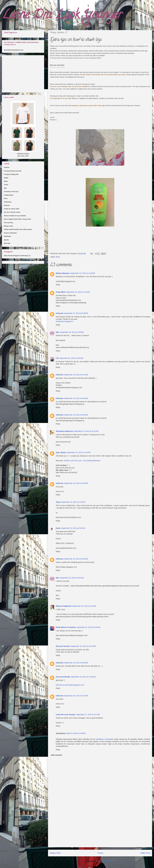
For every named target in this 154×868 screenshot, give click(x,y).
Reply (58, 285)
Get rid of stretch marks (12, 212)
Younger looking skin (11, 174)
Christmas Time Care (11, 192)
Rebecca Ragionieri (64, 606)
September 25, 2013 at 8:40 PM (88, 627)
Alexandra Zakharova (64, 431)
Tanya (58, 502)
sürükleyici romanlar (104, 739)
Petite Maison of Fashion (66, 627)
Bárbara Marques (63, 273)
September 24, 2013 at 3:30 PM (76, 483)
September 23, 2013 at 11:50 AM (83, 273)
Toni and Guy (8, 223)
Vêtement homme (23, 154)
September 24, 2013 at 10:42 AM (86, 431)
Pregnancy (8, 202)
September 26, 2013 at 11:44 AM (83, 677)
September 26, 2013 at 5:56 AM (76, 663)
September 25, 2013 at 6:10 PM (84, 606)
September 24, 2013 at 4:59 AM (72, 332)
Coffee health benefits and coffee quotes (18, 229)
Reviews (7, 205)
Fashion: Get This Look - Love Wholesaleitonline (82, 461)
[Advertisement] (100, 830)
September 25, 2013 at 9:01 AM (72, 578)
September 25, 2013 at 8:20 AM (76, 559)
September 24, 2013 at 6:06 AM (71, 358)
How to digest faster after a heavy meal (17, 219)
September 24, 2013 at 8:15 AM (76, 375)
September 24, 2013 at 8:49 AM (76, 398)
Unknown (60, 313)
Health (6, 178)
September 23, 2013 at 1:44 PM (78, 292)
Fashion (7, 167)
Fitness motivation (10, 233)
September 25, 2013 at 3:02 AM (73, 528)
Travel (6, 185)
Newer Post (55, 853)
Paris (6, 198)
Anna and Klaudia (63, 677)
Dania (58, 528)
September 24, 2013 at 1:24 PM (79, 452)
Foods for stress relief (12, 209)
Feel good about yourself (13, 171)
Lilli (57, 358)
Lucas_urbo (24, 156)
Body (58, 257)
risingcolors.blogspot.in (64, 321)
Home (100, 853)
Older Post (145, 853)
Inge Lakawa (61, 452)
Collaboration (9, 195)
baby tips (7, 243)
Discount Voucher (63, 646)
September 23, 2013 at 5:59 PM (76, 313)
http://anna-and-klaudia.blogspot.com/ (70, 685)
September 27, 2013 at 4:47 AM (88, 715)
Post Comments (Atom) (105, 861)
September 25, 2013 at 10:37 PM (83, 646)
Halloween (7, 236)
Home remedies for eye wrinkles (15, 216)
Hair (5, 188)
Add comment (56, 755)
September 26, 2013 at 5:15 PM (76, 696)
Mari (58, 332)
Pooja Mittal (61, 292)
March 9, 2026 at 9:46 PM (76, 733)
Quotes (6, 240)
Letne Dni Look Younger (62, 16)
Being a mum (8, 226)
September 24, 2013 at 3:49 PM (73, 502)
